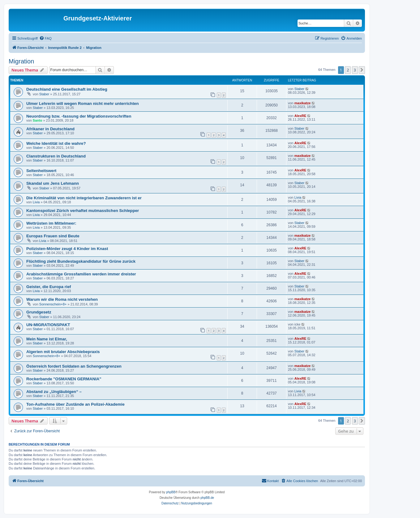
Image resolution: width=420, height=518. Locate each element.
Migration (21, 61)
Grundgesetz (39, 312)
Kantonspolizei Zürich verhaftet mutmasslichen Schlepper (83, 211)
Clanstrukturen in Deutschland (56, 156)
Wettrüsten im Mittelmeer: (51, 223)
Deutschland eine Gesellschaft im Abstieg (67, 89)
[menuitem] (45, 38)
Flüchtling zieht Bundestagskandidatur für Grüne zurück (81, 261)
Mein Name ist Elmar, (47, 339)
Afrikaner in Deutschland (50, 129)
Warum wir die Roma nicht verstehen (62, 299)
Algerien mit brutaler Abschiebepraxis (63, 352)
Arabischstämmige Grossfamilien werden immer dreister (81, 274)
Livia (36, 202)
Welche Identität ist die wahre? (56, 143)
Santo (38, 120)
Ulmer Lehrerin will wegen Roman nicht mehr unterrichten (82, 104)
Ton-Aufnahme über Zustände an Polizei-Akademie (75, 404)
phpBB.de (207, 498)
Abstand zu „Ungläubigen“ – (54, 392)
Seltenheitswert (41, 171)
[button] (362, 70)
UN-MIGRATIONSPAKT (48, 325)
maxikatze (303, 103)
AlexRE (300, 116)
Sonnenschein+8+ (53, 304)
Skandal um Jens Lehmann (53, 183)
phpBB (171, 492)
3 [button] (355, 70)
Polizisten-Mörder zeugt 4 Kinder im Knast (67, 249)
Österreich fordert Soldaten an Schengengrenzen (74, 366)
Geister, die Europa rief (49, 287)
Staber (44, 94)
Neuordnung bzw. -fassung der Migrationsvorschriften (79, 116)
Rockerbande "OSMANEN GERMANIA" (64, 379)
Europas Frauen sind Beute (53, 236)
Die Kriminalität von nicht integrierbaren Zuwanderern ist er (84, 198)
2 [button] (348, 70)
